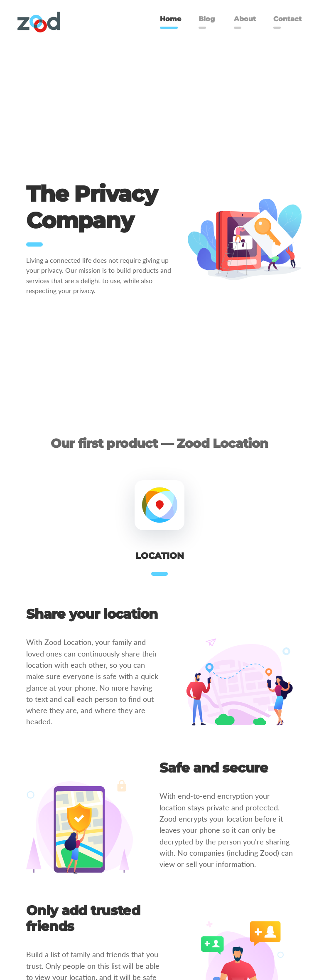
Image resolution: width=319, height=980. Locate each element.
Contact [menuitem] (287, 19)
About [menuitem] (245, 19)
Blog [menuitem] (207, 19)
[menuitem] (39, 22)
